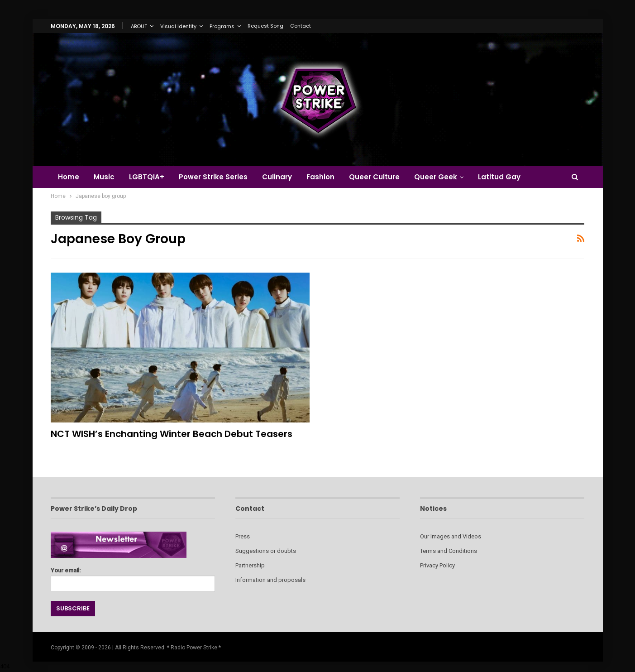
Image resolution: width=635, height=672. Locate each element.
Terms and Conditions (449, 551)
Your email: (133, 577)
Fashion (327, 177)
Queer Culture (382, 177)
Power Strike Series (217, 177)
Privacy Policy (437, 565)
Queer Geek (445, 177)
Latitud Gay (510, 177)
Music (105, 177)
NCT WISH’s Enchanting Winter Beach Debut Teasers (172, 434)
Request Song (265, 26)
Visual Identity (178, 26)
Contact (301, 26)
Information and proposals (270, 580)
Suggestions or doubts (266, 551)
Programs (222, 26)
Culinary (282, 177)
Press (243, 536)
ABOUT (139, 26)
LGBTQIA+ (149, 177)
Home (69, 177)
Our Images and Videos (451, 536)
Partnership (250, 565)
